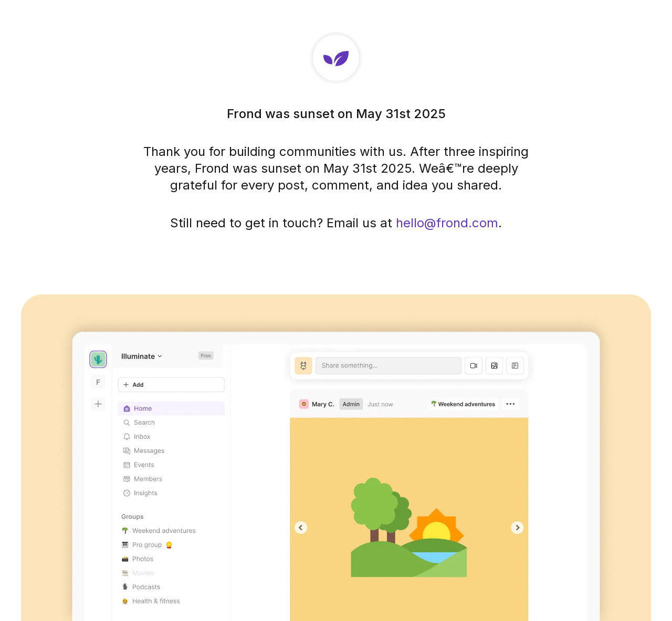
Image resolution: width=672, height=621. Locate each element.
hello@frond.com (447, 223)
